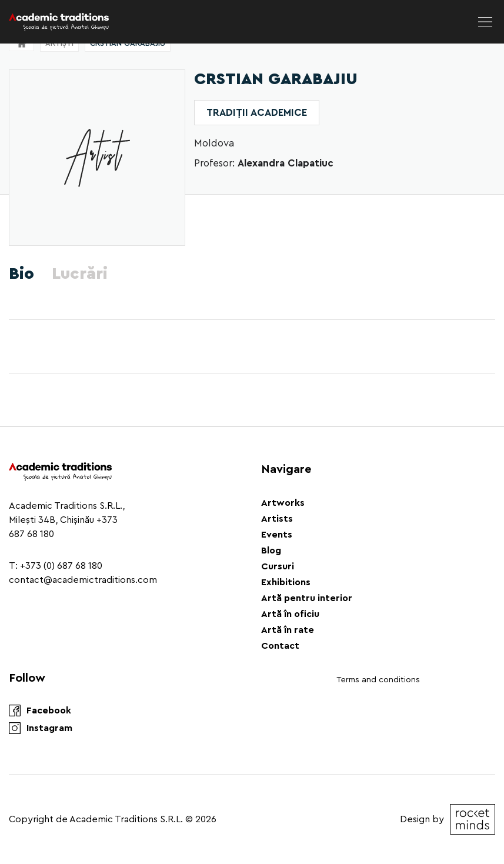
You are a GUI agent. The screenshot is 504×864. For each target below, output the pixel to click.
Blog (271, 551)
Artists (277, 519)
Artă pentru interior (307, 598)
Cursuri (278, 566)
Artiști (59, 43)
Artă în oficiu (290, 614)
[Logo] (59, 22)
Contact (280, 646)
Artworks (283, 503)
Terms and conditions (378, 680)
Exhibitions (286, 582)
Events (277, 535)
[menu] (485, 22)
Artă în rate (288, 630)
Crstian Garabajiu (128, 43)
